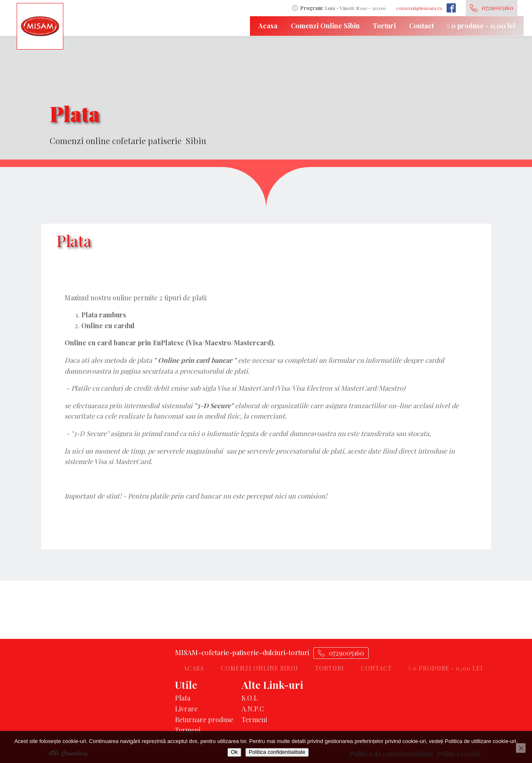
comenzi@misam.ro (419, 8)
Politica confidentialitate (277, 752)
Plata (183, 698)
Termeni (188, 730)
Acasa (268, 26)
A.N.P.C (253, 709)
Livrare (186, 709)
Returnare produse (204, 719)
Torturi (384, 26)
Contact (421, 26)
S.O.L (250, 698)
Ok (234, 752)
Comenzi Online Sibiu (325, 26)
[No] (521, 748)
